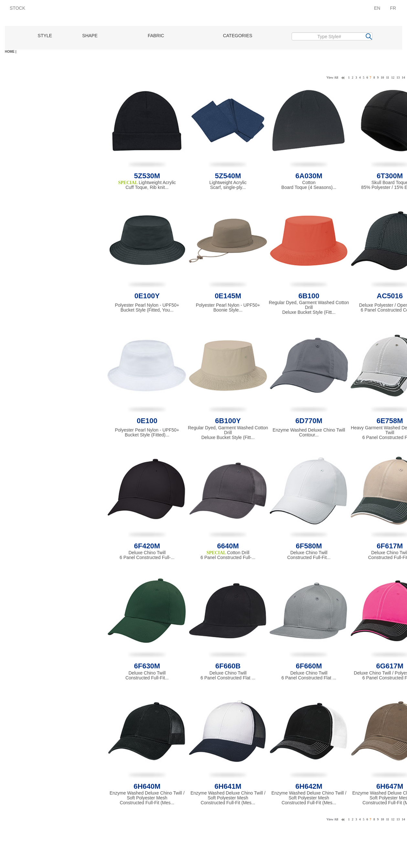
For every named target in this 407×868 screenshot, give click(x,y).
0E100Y (147, 296)
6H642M (309, 786)
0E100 (147, 421)
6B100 (309, 296)
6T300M (390, 176)
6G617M (390, 666)
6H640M (147, 786)
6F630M (147, 666)
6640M (228, 546)
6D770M (309, 421)
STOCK (17, 8)
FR (393, 8)
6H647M (390, 786)
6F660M (309, 666)
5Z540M (228, 176)
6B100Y (228, 421)
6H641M (228, 786)
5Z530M (147, 176)
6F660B (228, 666)
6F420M (147, 546)
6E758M (390, 421)
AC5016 (390, 296)
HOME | (11, 52)
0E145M (228, 296)
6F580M (309, 546)
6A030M (309, 176)
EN (377, 8)
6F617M (390, 546)
